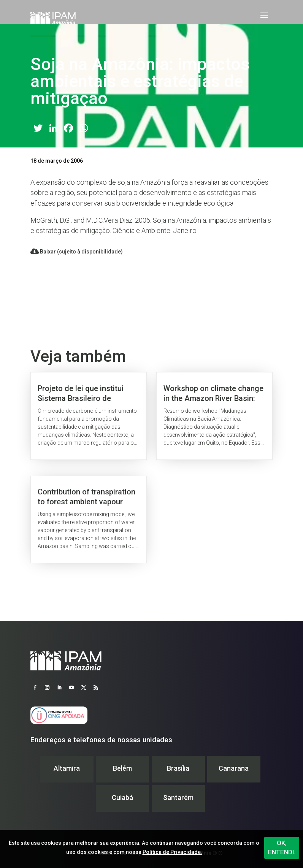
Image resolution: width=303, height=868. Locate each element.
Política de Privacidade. (172, 852)
